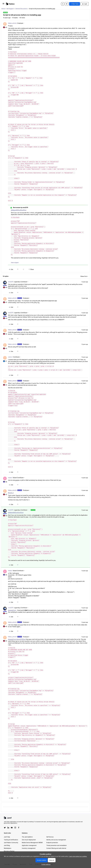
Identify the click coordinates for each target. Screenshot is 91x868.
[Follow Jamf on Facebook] (19, 828)
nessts (10, 478)
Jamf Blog (7, 845)
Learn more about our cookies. (78, 856)
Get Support (10, 9)
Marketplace (8, 848)
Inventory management (29, 848)
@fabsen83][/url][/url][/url (19, 210)
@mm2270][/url (21, 639)
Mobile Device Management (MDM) (32, 843)
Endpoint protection (52, 843)
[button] (3, 4)
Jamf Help (7, 837)
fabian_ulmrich (12, 23)
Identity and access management (56, 840)
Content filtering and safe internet (56, 848)
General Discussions (21, 9)
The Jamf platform (27, 837)
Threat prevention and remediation (57, 845)
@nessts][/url (12, 610)
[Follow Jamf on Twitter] (5, 828)
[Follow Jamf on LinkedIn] (8, 828)
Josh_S (10, 357)
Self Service (50, 837)
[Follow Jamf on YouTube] (12, 828)
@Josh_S (11, 493)
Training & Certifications (11, 840)
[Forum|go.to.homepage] (10, 4)
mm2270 (11, 282)
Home (3, 9)
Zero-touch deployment (29, 840)
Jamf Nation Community (11, 843)
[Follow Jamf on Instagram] (15, 828)
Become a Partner (9, 851)
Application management (29, 845)
